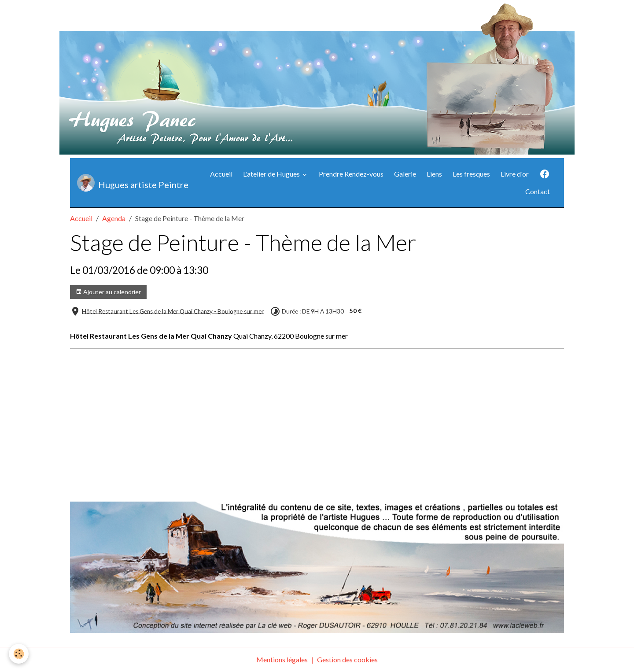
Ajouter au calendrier (108, 292)
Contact (538, 191)
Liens (434, 174)
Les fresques (471, 174)
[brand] (130, 183)
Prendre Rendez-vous (351, 174)
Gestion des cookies (347, 659)
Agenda (114, 218)
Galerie (405, 174)
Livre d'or (515, 174)
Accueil (221, 174)
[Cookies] (19, 654)
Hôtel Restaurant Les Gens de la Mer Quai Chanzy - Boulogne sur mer (173, 311)
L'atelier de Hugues (272, 174)
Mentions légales (282, 659)
